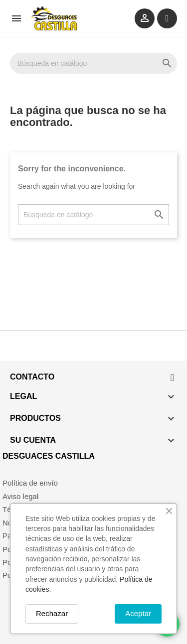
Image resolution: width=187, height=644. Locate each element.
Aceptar (138, 613)
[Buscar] (93, 63)
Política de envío (30, 483)
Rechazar (52, 613)
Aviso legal (20, 496)
